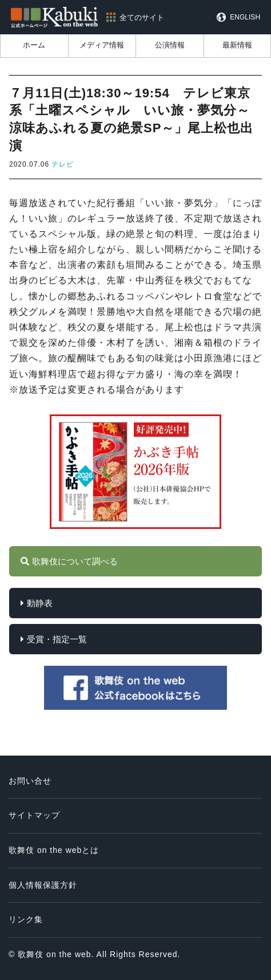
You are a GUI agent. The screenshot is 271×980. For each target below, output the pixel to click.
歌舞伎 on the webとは (54, 850)
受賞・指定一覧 (57, 639)
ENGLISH (245, 17)
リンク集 (26, 919)
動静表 (40, 603)
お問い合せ (30, 781)
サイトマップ (34, 815)
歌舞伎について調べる (75, 561)
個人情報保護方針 (43, 885)
